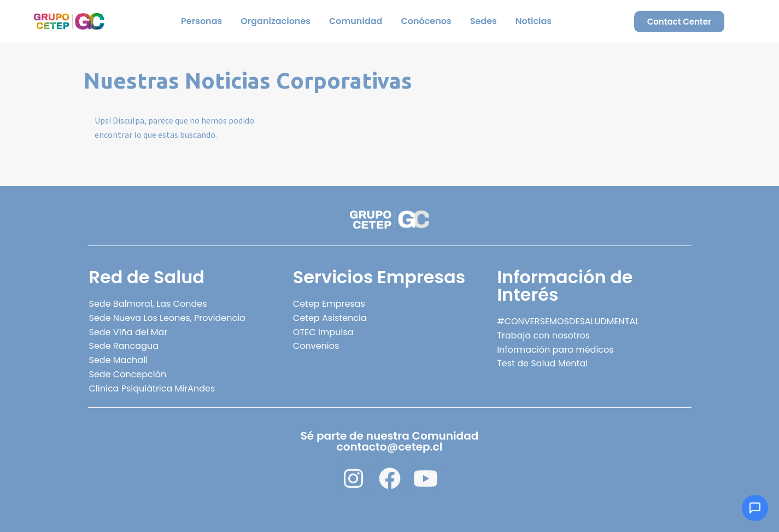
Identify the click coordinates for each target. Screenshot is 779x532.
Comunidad (356, 21)
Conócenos (426, 21)
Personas (201, 21)
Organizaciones (276, 21)
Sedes (484, 21)
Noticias (534, 21)
